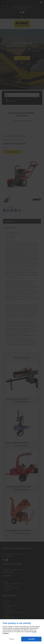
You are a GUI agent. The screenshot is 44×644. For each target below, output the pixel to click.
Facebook (6, 633)
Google (34, 632)
